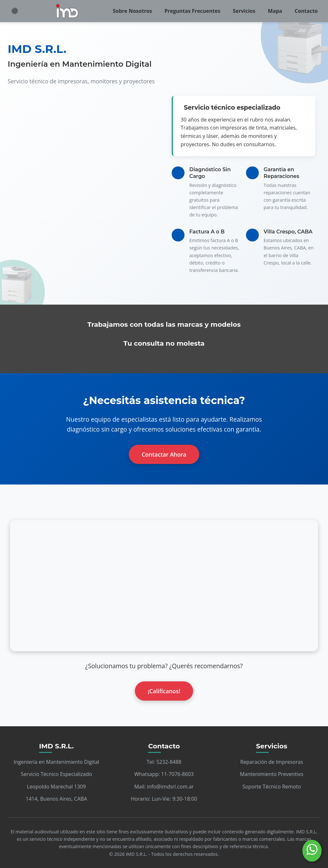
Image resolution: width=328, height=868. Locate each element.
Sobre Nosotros (132, 11)
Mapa (275, 11)
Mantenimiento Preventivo (272, 774)
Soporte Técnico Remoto (272, 787)
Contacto (306, 11)
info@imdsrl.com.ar (170, 787)
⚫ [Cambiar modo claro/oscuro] (15, 11)
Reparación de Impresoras (272, 762)
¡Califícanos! (164, 691)
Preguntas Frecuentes (193, 11)
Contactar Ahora (164, 454)
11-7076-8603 (177, 774)
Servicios (244, 11)
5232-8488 (169, 762)
